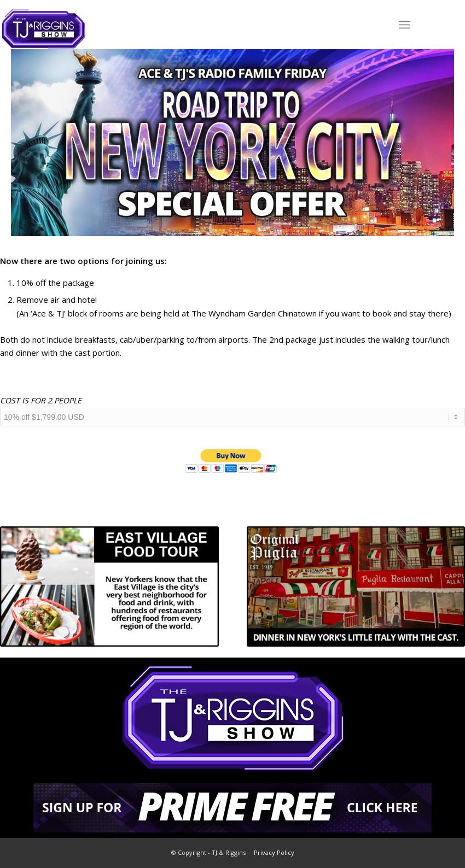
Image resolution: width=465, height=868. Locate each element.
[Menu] (405, 25)
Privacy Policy (274, 852)
